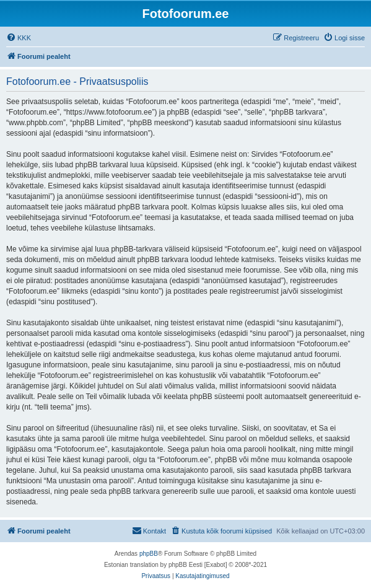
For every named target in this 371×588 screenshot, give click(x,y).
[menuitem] (19, 38)
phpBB (149, 554)
